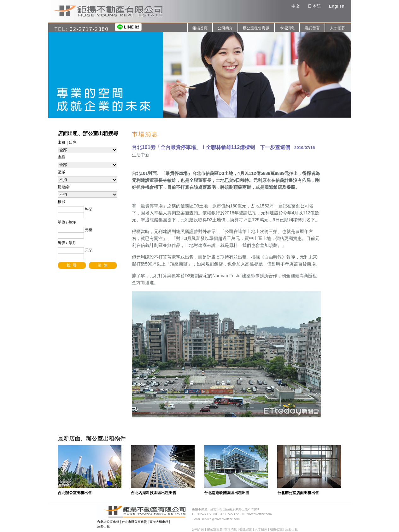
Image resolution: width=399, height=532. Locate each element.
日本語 (314, 6)
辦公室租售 (215, 529)
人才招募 (337, 28)
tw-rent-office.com (259, 514)
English (337, 6)
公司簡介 (225, 28)
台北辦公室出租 (108, 522)
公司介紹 (198, 529)
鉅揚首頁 (200, 28)
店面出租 (103, 526)
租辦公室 (276, 529)
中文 (296, 6)
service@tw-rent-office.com (221, 519)
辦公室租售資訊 (256, 28)
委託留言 (312, 28)
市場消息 (287, 28)
